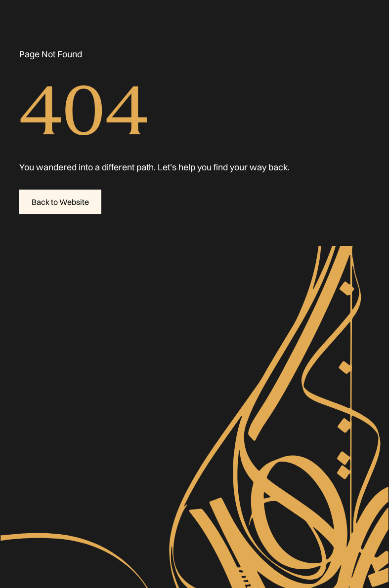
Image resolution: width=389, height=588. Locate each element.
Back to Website (60, 202)
